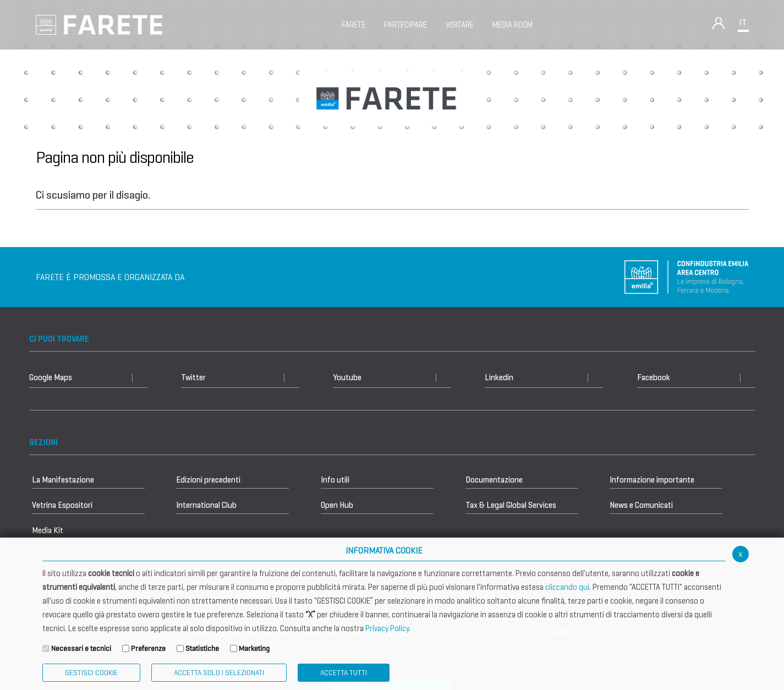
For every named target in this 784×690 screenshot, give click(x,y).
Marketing (254, 648)
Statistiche (202, 648)
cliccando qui (567, 587)
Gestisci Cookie (91, 673)
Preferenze (148, 648)
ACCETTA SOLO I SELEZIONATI (219, 673)
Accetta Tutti (344, 673)
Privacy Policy (387, 628)
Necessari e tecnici (81, 648)
